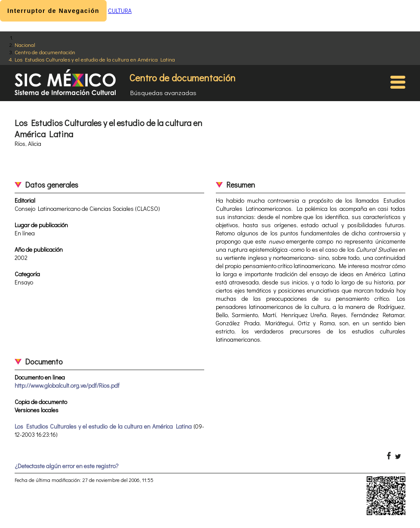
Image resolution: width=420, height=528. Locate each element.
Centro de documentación (45, 52)
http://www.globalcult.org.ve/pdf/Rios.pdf (67, 385)
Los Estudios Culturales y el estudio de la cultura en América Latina (95, 59)
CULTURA (120, 11)
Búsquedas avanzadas (163, 93)
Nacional (25, 45)
